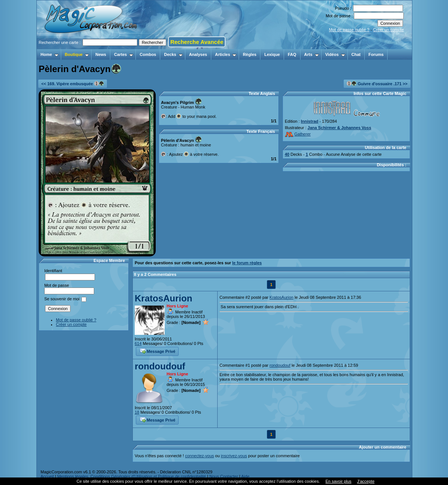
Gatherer (298, 134)
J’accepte (366, 481)
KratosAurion (163, 298)
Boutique (77, 54)
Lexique (272, 54)
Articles (226, 54)
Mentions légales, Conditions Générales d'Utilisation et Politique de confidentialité (132, 476)
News (101, 54)
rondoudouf (160, 366)
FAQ (292, 54)
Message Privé (158, 351)
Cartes (124, 54)
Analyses (198, 54)
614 (138, 343)
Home (50, 54)
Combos (148, 54)
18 (137, 412)
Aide (245, 476)
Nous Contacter (224, 476)
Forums (376, 54)
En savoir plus (338, 481)
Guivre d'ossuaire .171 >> (377, 84)
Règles (250, 54)
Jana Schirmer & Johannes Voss (340, 128)
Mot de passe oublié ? (349, 30)
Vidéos (335, 54)
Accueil (47, 476)
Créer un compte (388, 30)
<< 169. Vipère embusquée (73, 84)
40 (287, 154)
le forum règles (247, 263)
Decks (173, 54)
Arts (312, 54)
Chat (356, 54)
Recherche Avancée (197, 42)
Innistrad (310, 121)
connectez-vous (199, 456)
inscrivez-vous (234, 456)
